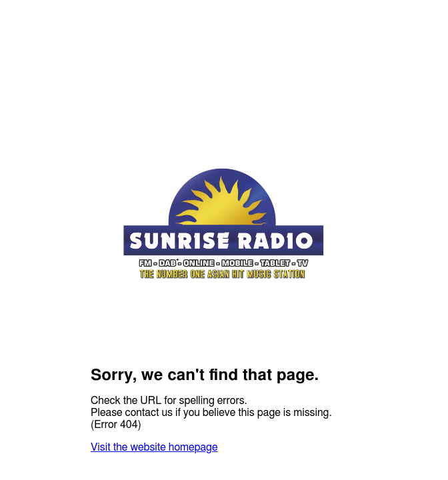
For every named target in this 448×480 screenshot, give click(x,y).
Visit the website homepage (154, 447)
